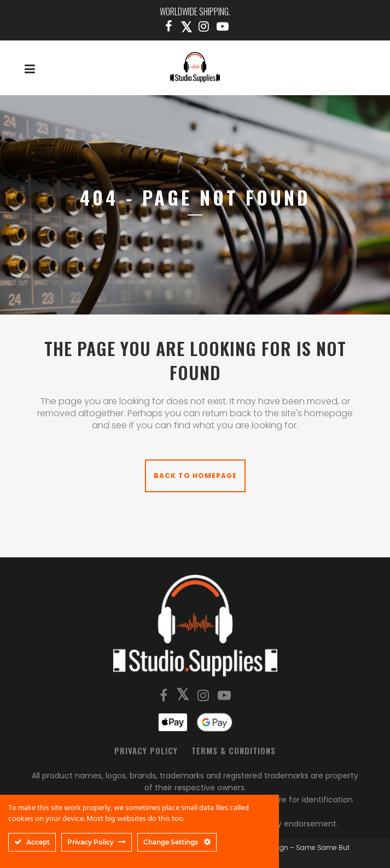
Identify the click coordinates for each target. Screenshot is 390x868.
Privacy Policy (146, 750)
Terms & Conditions (234, 750)
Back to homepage (195, 476)
